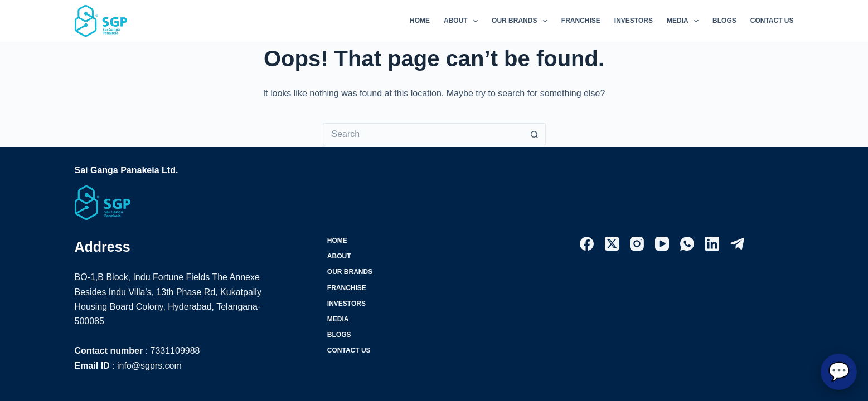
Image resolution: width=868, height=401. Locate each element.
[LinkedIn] (712, 244)
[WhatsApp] (687, 244)
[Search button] (535, 134)
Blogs (724, 21)
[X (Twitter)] (612, 244)
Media (685, 21)
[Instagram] (637, 244)
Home (420, 21)
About (463, 21)
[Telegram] (737, 244)
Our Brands (522, 21)
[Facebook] (587, 244)
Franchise (581, 21)
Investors (634, 21)
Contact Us (772, 21)
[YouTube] (662, 244)
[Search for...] (423, 134)
